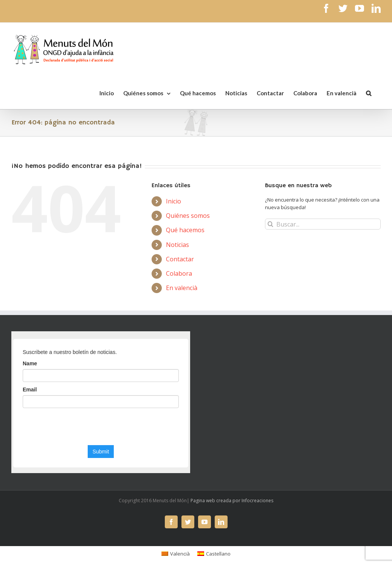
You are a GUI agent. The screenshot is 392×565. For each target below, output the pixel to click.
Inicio (174, 201)
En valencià (182, 288)
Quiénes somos (188, 216)
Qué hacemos (185, 230)
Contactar (180, 259)
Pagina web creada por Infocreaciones (232, 501)
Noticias (177, 245)
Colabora (179, 273)
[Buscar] (369, 93)
